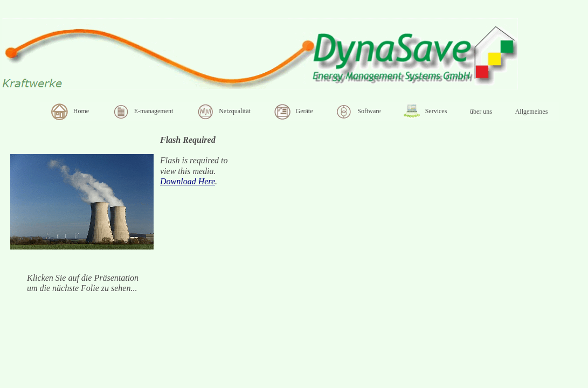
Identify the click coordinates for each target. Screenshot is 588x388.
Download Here (188, 181)
